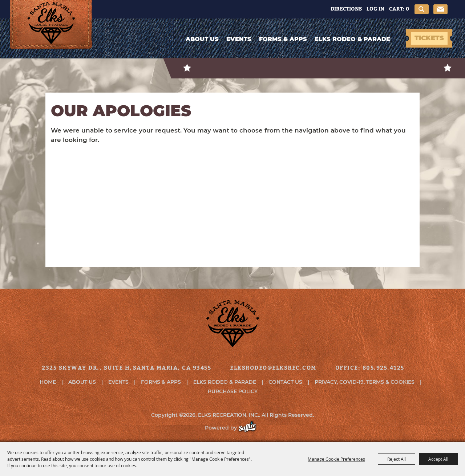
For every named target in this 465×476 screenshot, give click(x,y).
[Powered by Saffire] (251, 428)
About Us (202, 39)
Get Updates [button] (440, 9)
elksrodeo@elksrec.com (273, 367)
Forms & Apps (283, 39)
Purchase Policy (233, 391)
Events (239, 39)
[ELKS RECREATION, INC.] (51, 32)
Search (422, 9)
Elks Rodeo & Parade (352, 39)
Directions (346, 9)
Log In (375, 9)
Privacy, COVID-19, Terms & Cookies (365, 382)
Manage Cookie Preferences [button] (336, 459)
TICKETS (429, 38)
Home (48, 382)
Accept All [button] (438, 459)
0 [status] (407, 9)
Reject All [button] (397, 459)
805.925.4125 (383, 367)
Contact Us (285, 382)
